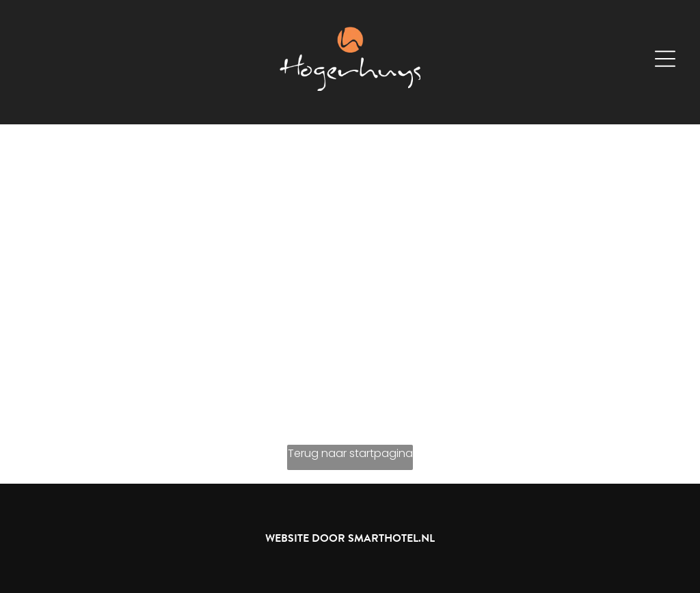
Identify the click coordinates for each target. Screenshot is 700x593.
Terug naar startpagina (350, 453)
